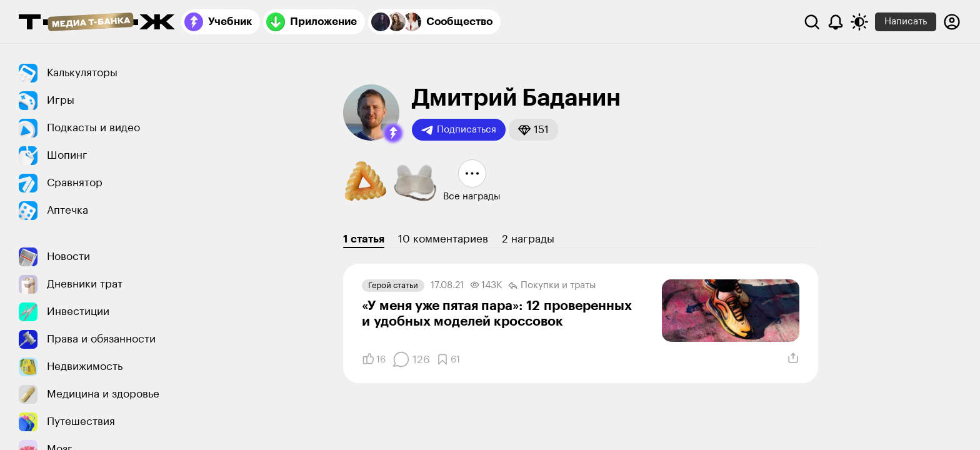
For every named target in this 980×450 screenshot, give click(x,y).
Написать (906, 22)
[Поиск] (812, 22)
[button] (393, 133)
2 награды (528, 239)
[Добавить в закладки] (448, 359)
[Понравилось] (374, 359)
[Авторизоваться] (952, 22)
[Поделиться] (793, 358)
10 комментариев (443, 239)
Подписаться (459, 130)
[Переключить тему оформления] (859, 22)
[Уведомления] (836, 22)
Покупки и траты (552, 286)
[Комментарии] (411, 359)
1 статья (364, 239)
